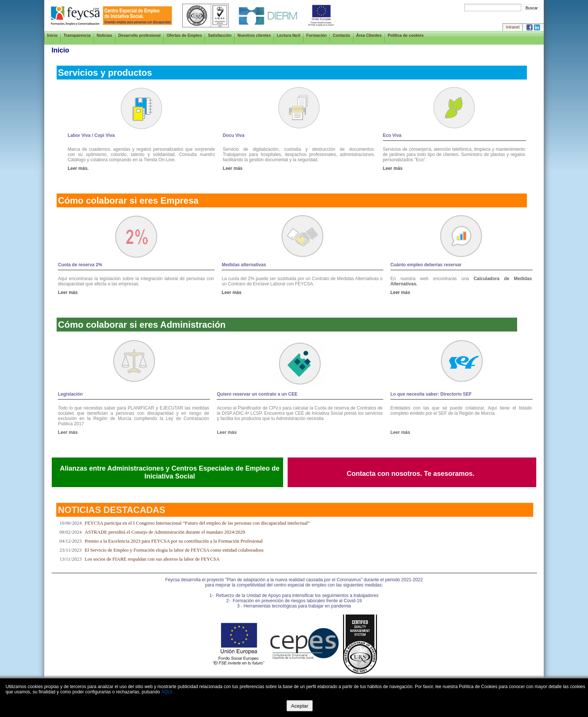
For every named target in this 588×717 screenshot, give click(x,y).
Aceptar (300, 706)
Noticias (104, 35)
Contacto (341, 35)
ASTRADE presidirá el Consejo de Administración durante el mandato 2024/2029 (165, 532)
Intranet (513, 27)
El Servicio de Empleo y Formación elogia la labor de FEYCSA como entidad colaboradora (174, 550)
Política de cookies (406, 35)
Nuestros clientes (254, 35)
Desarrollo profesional (139, 35)
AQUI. (167, 692)
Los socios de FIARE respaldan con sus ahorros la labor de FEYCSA (152, 559)
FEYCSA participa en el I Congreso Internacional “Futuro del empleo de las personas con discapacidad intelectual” (197, 523)
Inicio (52, 35)
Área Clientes (369, 35)
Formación (316, 35)
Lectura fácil (289, 35)
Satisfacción (220, 35)
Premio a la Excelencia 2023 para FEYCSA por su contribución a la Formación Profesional (174, 541)
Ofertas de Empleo (184, 35)
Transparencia (77, 35)
